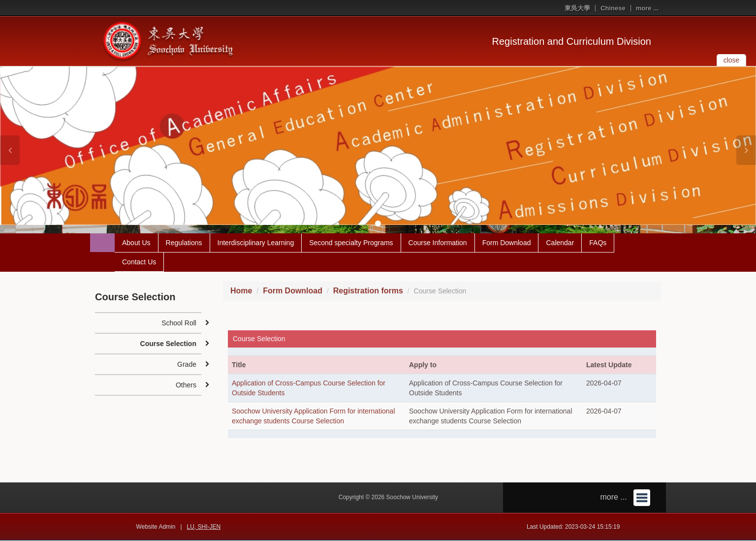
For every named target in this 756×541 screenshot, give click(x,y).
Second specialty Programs (351, 243)
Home (241, 291)
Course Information (438, 243)
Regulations (184, 243)
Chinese (613, 8)
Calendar (560, 243)
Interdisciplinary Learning (256, 243)
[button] (10, 150)
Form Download (507, 243)
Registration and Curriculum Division (572, 41)
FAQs (598, 243)
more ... (647, 8)
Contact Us (139, 262)
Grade (187, 365)
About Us (136, 243)
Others (186, 385)
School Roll (179, 323)
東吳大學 (577, 8)
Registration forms (368, 291)
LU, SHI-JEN (204, 527)
